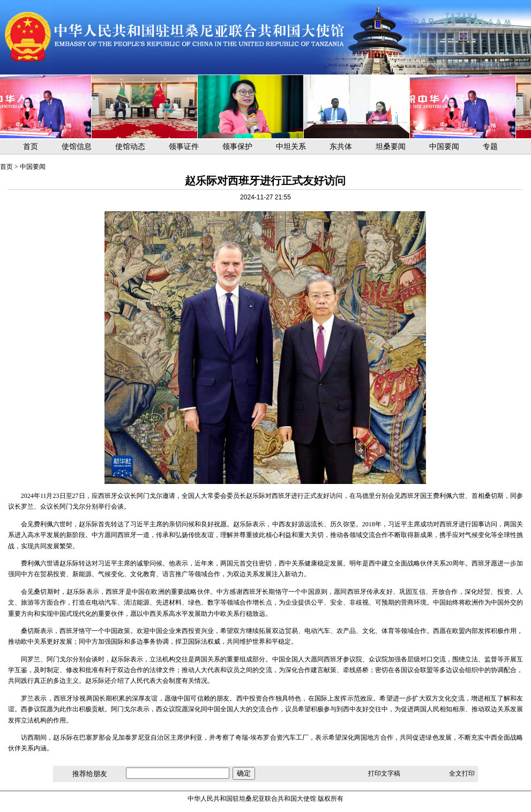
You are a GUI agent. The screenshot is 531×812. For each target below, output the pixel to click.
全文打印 (462, 773)
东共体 (341, 147)
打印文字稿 (384, 773)
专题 (490, 147)
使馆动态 (130, 147)
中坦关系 (291, 147)
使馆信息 (77, 147)
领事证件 (184, 147)
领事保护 (237, 147)
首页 (31, 147)
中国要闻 (444, 147)
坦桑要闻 (391, 147)
